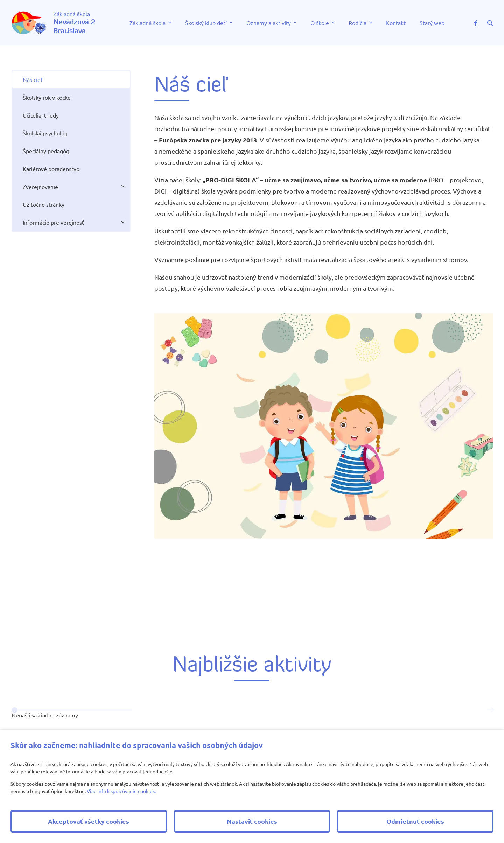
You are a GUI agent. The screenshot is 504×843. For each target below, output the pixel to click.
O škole (320, 23)
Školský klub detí (206, 23)
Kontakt (396, 23)
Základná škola (148, 23)
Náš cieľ (33, 79)
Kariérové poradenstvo (51, 169)
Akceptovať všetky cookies (89, 821)
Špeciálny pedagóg (46, 151)
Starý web (432, 23)
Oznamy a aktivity (269, 23)
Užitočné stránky (44, 204)
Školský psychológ (45, 133)
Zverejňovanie (40, 187)
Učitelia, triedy (41, 115)
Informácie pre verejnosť (53, 222)
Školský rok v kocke (47, 97)
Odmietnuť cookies (415, 821)
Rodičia (358, 23)
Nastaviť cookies (252, 821)
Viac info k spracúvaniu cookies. (121, 791)
